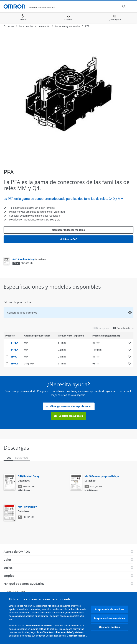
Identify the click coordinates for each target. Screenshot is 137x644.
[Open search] (124, 6)
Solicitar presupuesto (68, 416)
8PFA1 (14, 364)
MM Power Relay (27, 507)
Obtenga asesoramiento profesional (69, 406)
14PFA (14, 350)
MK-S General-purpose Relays (102, 476)
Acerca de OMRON (17, 552)
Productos (9, 26)
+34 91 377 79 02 (15, 592)
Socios (8, 568)
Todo (8, 458)
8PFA (14, 357)
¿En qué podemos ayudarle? (24, 584)
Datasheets (22, 458)
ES (15, 263)
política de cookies (48, 629)
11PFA (14, 343)
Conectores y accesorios (68, 26)
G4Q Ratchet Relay (29, 259)
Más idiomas (24, 490)
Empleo (9, 576)
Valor (7, 560)
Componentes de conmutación (35, 26)
